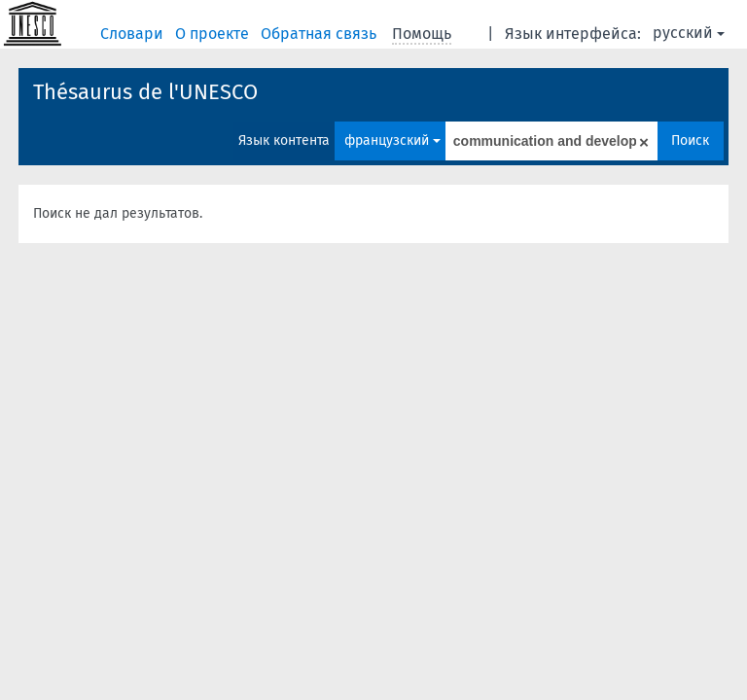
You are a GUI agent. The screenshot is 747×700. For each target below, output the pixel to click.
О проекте (214, 34)
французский (392, 140)
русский (689, 33)
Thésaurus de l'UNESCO (145, 92)
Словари (134, 34)
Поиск (690, 140)
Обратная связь (320, 34)
